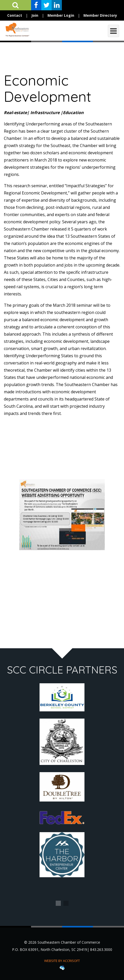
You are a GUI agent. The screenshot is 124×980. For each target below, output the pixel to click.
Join (35, 15)
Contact (15, 15)
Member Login (61, 15)
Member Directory (100, 15)
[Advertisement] (62, 594)
